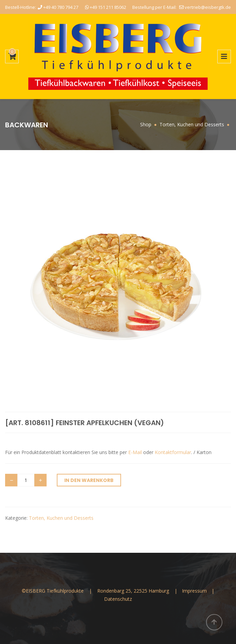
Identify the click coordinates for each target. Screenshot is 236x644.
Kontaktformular (173, 452)
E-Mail (135, 452)
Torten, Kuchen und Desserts (61, 518)
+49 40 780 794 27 (58, 7)
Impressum (195, 591)
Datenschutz (118, 599)
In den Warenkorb (89, 480)
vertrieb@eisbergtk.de (205, 7)
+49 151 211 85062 (106, 7)
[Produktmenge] (26, 480)
